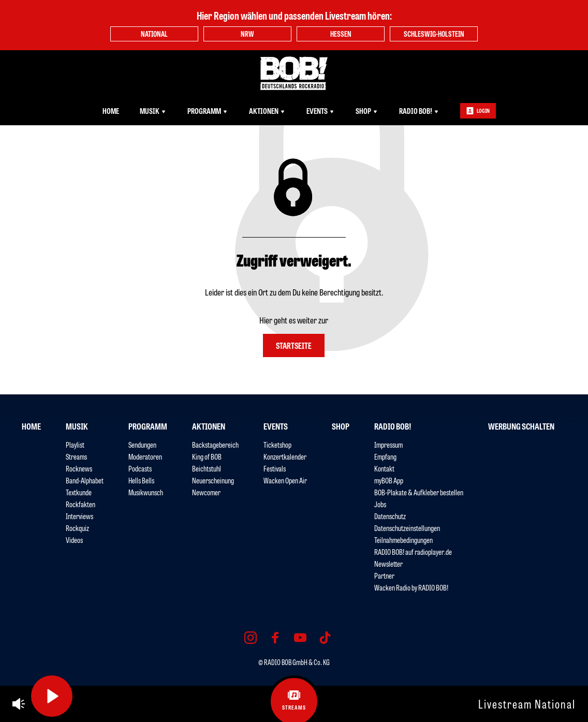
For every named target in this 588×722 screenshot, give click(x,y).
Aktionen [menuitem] (267, 110)
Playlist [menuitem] (75, 444)
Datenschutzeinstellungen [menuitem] (407, 528)
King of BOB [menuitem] (207, 456)
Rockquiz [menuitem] (77, 528)
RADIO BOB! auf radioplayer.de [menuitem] (413, 551)
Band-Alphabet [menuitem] (85, 480)
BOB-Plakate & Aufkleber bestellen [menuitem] (419, 492)
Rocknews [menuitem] (79, 468)
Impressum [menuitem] (388, 444)
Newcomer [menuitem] (206, 492)
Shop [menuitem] (367, 110)
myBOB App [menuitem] (389, 480)
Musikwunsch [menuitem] (146, 492)
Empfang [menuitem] (385, 456)
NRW (247, 33)
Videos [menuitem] (74, 540)
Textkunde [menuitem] (79, 492)
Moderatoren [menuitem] (145, 456)
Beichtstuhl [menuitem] (207, 468)
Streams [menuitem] (76, 456)
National (154, 33)
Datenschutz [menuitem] (390, 516)
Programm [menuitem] (208, 110)
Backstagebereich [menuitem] (215, 444)
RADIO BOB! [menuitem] (419, 110)
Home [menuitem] (111, 110)
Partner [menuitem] (384, 575)
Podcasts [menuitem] (140, 468)
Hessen (341, 33)
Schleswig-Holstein (434, 33)
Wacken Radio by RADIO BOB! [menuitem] (411, 587)
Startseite (294, 345)
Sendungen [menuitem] (142, 444)
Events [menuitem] (321, 110)
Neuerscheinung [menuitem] (213, 480)
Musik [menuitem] (153, 110)
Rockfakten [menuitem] (80, 504)
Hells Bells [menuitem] (141, 480)
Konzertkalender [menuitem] (285, 456)
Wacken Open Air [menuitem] (285, 480)
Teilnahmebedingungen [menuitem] (403, 540)
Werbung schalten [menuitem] (521, 426)
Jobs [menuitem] (380, 504)
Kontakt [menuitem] (384, 468)
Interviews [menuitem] (79, 516)
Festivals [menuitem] (275, 468)
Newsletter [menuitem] (388, 563)
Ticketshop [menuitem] (277, 444)
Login (478, 110)
